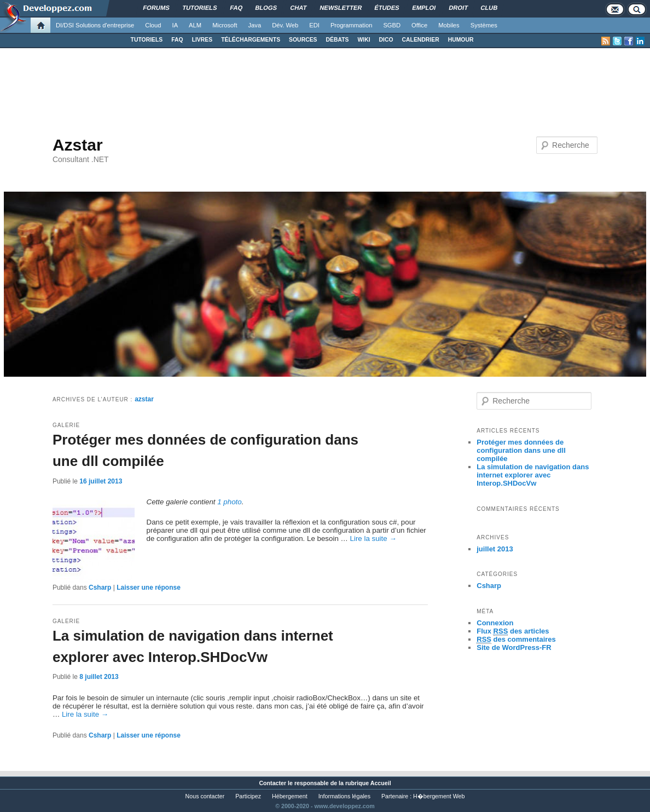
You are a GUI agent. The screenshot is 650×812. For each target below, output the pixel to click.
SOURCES (303, 40)
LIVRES (202, 40)
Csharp (100, 588)
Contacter (272, 783)
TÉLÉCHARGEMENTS (251, 40)
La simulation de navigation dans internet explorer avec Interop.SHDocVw (533, 475)
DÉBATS (338, 40)
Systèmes (484, 25)
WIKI (364, 40)
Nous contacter (205, 796)
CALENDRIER (421, 40)
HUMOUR (461, 40)
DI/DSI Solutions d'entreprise (95, 25)
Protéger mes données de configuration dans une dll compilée (521, 450)
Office (419, 25)
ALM (195, 25)
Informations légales (344, 796)
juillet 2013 (495, 549)
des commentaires (516, 640)
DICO (386, 40)
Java (255, 25)
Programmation (351, 25)
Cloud (153, 25)
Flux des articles (513, 631)
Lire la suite (373, 539)
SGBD (392, 25)
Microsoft (225, 25)
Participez (248, 796)
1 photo (229, 502)
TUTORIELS (147, 40)
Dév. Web (285, 25)
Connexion (495, 623)
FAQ (177, 40)
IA (175, 25)
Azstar (78, 145)
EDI (314, 25)
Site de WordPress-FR (514, 647)
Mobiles (449, 25)
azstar (144, 399)
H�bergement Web (439, 796)
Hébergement (290, 796)
